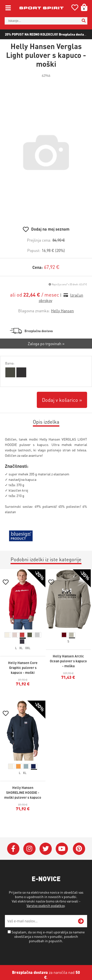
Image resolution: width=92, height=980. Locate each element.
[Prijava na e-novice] (81, 921)
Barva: (10, 363)
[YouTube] (62, 849)
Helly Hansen (62, 311)
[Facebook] (13, 849)
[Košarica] (82, 7)
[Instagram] (29, 849)
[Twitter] (46, 849)
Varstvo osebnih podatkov (46, 905)
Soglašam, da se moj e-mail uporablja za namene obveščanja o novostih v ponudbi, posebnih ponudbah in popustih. (48, 936)
